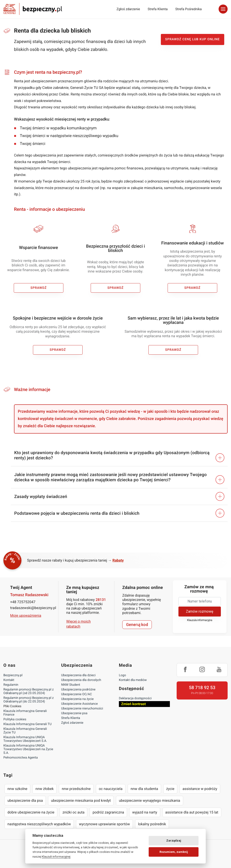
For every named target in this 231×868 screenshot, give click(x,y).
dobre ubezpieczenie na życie (31, 812)
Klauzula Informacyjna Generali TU (27, 724)
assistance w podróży (200, 789)
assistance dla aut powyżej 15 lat (192, 812)
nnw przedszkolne (76, 789)
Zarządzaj (174, 841)
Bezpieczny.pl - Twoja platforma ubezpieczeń (33, 9)
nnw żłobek (45, 789)
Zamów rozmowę (200, 611)
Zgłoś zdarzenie (128, 9)
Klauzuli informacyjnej (56, 856)
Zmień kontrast (133, 704)
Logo (122, 675)
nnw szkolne (17, 789)
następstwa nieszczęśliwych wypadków (39, 824)
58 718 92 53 (202, 688)
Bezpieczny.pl (13, 675)
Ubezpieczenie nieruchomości (82, 709)
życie (170, 789)
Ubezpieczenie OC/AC (76, 694)
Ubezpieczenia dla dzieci (78, 675)
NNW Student (71, 685)
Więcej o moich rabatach (79, 624)
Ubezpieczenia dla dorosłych (81, 680)
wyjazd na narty (145, 812)
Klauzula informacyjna (200, 620)
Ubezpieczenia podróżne (78, 690)
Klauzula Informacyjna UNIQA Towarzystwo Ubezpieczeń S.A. (25, 739)
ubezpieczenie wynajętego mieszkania (150, 800)
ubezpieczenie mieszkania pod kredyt (81, 800)
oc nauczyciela (111, 789)
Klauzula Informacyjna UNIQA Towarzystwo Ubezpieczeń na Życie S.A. (28, 749)
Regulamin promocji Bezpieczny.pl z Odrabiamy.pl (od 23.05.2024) (29, 691)
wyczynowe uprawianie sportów (104, 824)
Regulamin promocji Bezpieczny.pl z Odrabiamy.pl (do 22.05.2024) (29, 700)
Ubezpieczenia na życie (77, 699)
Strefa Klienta (158, 9)
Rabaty (118, 560)
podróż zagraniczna (108, 812)
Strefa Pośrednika (188, 9)
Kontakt (9, 680)
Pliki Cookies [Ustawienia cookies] (12, 706)
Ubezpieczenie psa (74, 713)
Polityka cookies (15, 719)
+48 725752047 (23, 602)
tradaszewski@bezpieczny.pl (31, 608)
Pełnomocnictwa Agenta (21, 758)
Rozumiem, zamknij (174, 852)
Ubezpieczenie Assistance (80, 704)
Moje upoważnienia (26, 615)
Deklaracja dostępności (135, 698)
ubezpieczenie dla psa (25, 800)
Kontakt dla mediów (133, 680)
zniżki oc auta (74, 812)
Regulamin (11, 685)
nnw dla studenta (144, 789)
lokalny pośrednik (152, 824)
